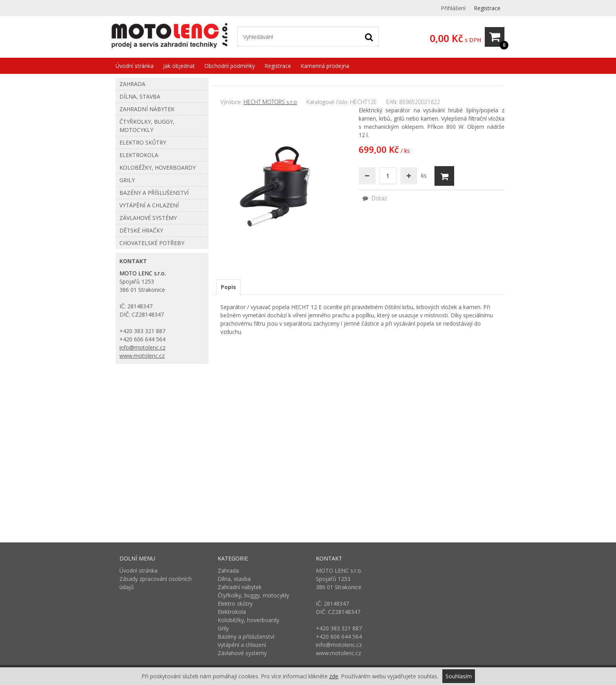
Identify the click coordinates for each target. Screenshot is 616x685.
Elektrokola (139, 155)
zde (334, 676)
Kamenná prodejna (325, 66)
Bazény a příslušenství (154, 193)
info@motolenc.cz (142, 347)
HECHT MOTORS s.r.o (270, 102)
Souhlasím (459, 676)
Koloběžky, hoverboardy (158, 168)
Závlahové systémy (148, 218)
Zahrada (132, 84)
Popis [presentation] (228, 287)
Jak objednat (179, 66)
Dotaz (375, 198)
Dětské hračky (141, 230)
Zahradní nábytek (147, 109)
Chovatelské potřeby (152, 243)
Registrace (487, 8)
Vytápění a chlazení (149, 205)
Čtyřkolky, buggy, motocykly (147, 126)
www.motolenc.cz (142, 356)
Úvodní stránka (135, 66)
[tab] (228, 287)
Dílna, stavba (140, 96)
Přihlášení (453, 8)
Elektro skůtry (143, 142)
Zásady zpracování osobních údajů (156, 583)
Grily (127, 180)
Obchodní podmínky (230, 66)
